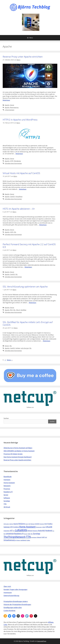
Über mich (7, 586)
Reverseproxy (14, 107)
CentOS (12, 197)
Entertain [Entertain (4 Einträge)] (42, 524)
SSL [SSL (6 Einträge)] (32, 534)
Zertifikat (23, 310)
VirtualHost (19, 197)
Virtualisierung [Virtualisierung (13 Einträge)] (9, 540)
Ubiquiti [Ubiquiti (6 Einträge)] (39, 537)
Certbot (18, 348)
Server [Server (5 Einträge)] (26, 534)
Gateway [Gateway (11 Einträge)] (7, 527)
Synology (7, 501)
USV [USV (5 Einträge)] (46, 537)
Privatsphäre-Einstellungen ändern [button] (16, 601)
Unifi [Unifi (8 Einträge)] (43, 537)
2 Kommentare (10, 110)
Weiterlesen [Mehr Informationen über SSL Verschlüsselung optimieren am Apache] (33, 303)
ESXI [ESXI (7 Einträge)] (46, 524)
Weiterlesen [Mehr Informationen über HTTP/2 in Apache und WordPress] (19, 154)
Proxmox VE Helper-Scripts (13, 454)
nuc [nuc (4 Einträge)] (53, 531)
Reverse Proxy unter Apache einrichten (23, 57)
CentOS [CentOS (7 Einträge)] (37, 524)
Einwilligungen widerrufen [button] (13, 607)
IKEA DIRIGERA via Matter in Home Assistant (19, 451)
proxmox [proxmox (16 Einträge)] (10, 533)
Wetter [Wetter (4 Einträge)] (19, 540)
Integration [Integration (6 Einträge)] (7, 531)
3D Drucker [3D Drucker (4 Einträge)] (6, 524)
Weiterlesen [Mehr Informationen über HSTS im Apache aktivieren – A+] (43, 225)
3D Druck (7, 507)
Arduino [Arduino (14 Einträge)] (22, 524)
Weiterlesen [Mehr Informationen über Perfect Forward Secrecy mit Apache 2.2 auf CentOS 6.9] (28, 267)
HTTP (12, 161)
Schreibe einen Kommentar (13, 163)
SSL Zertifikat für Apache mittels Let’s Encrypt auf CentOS (28, 323)
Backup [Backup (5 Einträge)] (33, 524)
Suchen (6, 418)
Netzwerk (7, 486)
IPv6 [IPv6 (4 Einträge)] (14, 531)
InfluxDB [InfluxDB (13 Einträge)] (49, 527)
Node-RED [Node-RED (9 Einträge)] (42, 531)
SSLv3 (18, 310)
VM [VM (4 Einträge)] (16, 540)
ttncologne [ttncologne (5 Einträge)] (34, 537)
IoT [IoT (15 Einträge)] (11, 530)
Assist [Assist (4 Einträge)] (27, 524)
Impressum (8, 592)
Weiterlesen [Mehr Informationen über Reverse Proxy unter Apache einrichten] (6, 100)
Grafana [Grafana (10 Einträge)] (16, 527)
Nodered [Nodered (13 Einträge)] (49, 530)
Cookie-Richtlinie (9, 611)
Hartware (7, 480)
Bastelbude (8, 477)
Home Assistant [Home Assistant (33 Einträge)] (27, 527)
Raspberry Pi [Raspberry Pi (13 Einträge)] (19, 533)
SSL (15, 232)
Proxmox (7, 489)
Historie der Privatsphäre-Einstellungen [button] (17, 604)
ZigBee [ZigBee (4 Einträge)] (28, 540)
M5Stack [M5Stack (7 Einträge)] (30, 531)
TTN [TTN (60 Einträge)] (28, 537)
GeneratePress (42, 641)
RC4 (11, 310)
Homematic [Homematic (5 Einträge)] (39, 527)
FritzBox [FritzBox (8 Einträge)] (50, 524)
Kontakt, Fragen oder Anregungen (15, 589)
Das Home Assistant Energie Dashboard (18, 457)
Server (12, 105)
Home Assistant (9, 483)
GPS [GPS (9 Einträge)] (12, 527)
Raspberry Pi (8, 492)
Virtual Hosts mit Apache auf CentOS (21, 173)
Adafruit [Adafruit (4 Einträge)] (11, 524)
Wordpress (17, 161)
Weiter (10, 360)
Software (7, 498)
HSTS (12, 232)
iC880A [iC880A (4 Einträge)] (44, 527)
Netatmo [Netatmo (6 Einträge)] (35, 531)
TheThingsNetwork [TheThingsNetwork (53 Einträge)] (15, 537)
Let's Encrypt (25, 348)
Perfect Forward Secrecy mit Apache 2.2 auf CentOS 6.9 (29, 246)
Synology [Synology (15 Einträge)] (37, 533)
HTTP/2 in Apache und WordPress (20, 120)
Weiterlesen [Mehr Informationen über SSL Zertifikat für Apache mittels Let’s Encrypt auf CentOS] (47, 341)
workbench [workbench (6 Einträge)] (24, 540)
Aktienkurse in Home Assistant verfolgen (18, 448)
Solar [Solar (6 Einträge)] (29, 534)
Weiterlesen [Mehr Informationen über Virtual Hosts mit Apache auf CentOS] (23, 189)
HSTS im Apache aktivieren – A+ (19, 209)
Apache (7, 105)
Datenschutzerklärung (11, 596)
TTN (5, 504)
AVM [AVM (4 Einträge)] (29, 524)
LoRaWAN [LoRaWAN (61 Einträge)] (21, 530)
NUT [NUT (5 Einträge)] (5, 534)
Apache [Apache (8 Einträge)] (16, 524)
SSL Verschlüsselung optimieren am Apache (25, 287)
